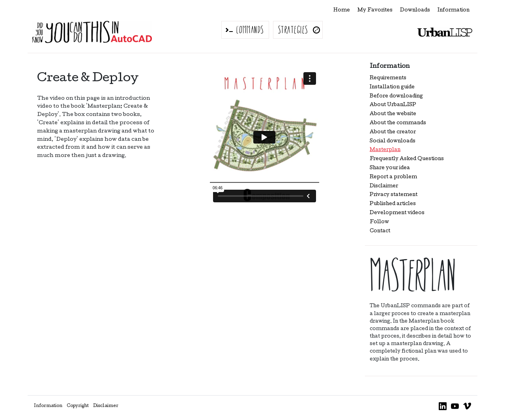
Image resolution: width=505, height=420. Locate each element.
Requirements (388, 78)
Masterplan (385, 150)
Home (342, 10)
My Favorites (375, 10)
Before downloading (396, 96)
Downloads (415, 10)
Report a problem (393, 177)
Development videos (397, 213)
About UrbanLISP (393, 105)
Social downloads (393, 141)
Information (454, 10)
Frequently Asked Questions (407, 159)
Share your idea (390, 168)
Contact (380, 231)
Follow (379, 222)
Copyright (78, 406)
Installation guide (392, 87)
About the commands (398, 123)
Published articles (393, 204)
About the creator (393, 132)
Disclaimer (384, 186)
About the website (393, 114)
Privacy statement (394, 195)
